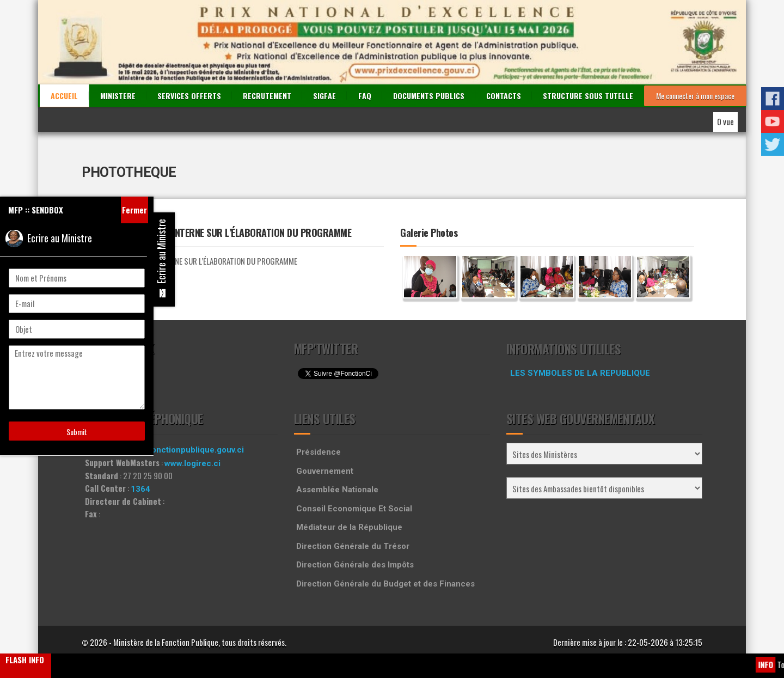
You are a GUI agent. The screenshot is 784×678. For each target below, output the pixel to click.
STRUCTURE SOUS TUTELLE (588, 96)
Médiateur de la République (349, 527)
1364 (140, 489)
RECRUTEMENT (267, 96)
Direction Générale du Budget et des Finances (385, 584)
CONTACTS (504, 96)
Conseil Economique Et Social (354, 509)
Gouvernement (325, 471)
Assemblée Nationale (337, 490)
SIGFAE (324, 96)
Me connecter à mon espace (695, 96)
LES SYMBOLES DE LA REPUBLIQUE (580, 373)
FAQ (365, 96)
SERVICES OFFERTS (189, 96)
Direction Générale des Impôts (355, 565)
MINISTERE (118, 96)
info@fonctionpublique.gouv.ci (185, 450)
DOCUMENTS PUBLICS (429, 96)
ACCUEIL (64, 96)
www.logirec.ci (192, 463)
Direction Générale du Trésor (353, 546)
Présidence (318, 452)
